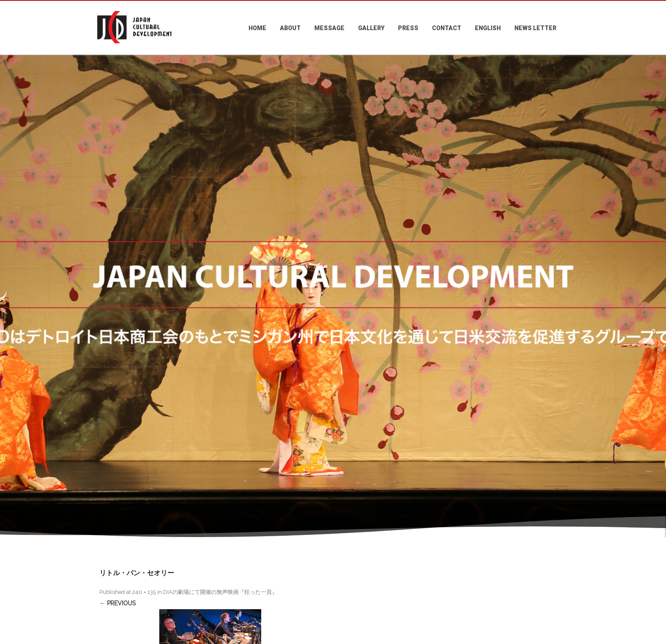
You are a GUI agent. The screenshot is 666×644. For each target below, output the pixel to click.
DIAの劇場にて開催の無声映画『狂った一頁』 (220, 592)
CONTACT (447, 28)
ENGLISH (488, 28)
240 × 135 (144, 592)
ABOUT (290, 28)
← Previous (117, 603)
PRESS (408, 28)
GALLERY (371, 28)
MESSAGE (329, 28)
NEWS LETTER (535, 28)
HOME (257, 28)
